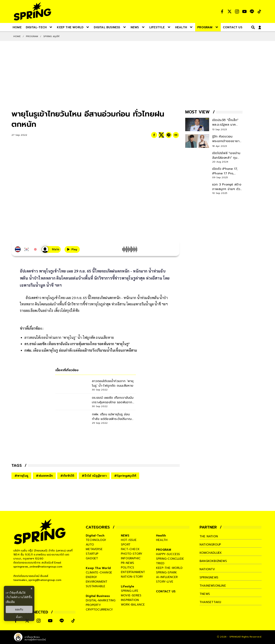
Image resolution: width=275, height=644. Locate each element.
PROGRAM (32, 36)
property (93, 605)
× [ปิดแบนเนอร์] (31, 589)
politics (128, 568)
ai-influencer (167, 577)
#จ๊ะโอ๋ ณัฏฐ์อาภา (94, 476)
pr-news (127, 563)
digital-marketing (101, 600)
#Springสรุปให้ (125, 476)
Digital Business (98, 596)
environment (97, 582)
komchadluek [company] (211, 553)
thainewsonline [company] (213, 586)
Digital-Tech (95, 536)
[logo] (32, 11)
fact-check (130, 549)
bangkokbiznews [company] (213, 561)
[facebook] (154, 135)
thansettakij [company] (210, 602)
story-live (165, 582)
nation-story (132, 577)
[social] (222, 11)
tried (160, 563)
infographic (131, 558)
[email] (176, 135)
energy (91, 577)
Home (17, 36)
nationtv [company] (207, 569)
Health (161, 536)
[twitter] (161, 135)
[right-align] (252, 27)
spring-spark (166, 572)
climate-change (99, 572)
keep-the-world (169, 568)
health (162, 540)
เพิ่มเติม (10, 602)
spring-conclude (170, 559)
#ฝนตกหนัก (44, 476)
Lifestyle (127, 586)
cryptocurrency (99, 610)
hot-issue (129, 540)
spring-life (130, 591)
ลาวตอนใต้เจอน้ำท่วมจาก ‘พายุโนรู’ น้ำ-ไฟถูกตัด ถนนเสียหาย (69, 337)
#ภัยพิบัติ (67, 476)
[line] (169, 135)
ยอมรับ (19, 609)
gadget (92, 558)
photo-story (132, 554)
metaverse (94, 549)
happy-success (168, 554)
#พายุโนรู (21, 476)
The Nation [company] (209, 536)
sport (126, 545)
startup (92, 554)
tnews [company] (205, 594)
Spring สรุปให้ (51, 36)
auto (90, 545)
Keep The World (98, 568)
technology (96, 540)
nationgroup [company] (210, 545)
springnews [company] (209, 577)
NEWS (125, 536)
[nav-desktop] (17, 27)
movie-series (131, 595)
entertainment (133, 572)
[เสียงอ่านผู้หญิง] (51, 249)
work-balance (133, 605)
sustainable (95, 586)
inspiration (130, 600)
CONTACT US (166, 591)
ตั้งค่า (19, 617)
